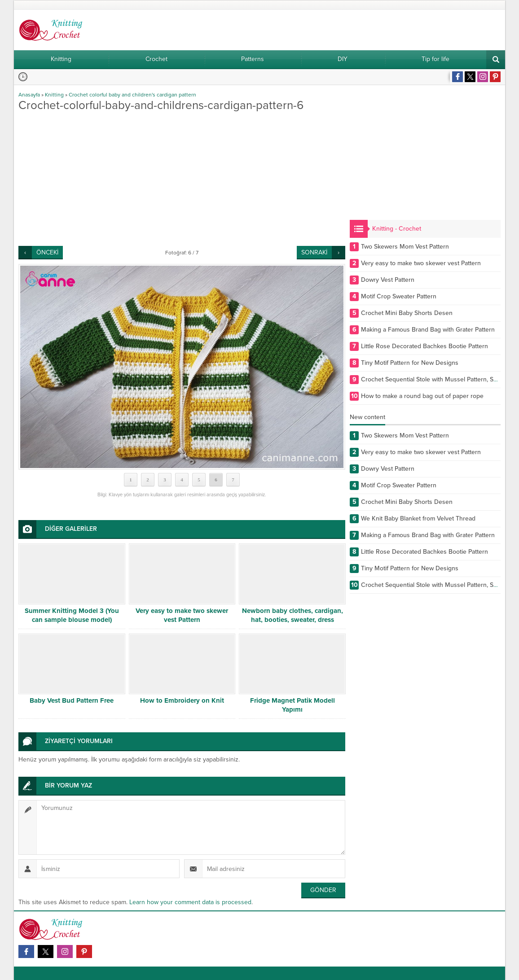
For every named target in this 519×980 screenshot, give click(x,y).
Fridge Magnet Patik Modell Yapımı (292, 705)
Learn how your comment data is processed (190, 902)
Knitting (54, 95)
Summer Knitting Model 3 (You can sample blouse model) (72, 615)
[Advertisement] (182, 179)
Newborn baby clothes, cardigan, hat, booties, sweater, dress (292, 615)
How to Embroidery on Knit (182, 700)
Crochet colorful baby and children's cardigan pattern (132, 95)
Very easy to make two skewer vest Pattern (182, 615)
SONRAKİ (314, 252)
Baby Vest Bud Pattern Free (72, 700)
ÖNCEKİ (47, 252)
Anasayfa (29, 95)
